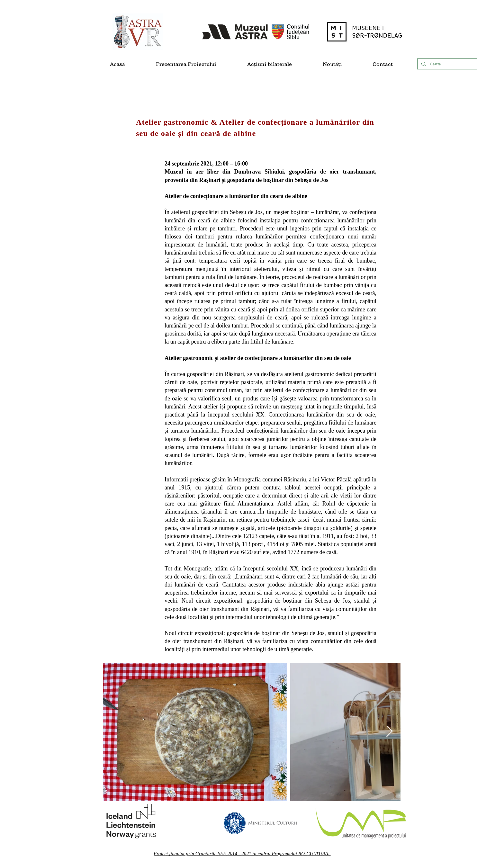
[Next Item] (389, 732)
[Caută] (447, 64)
